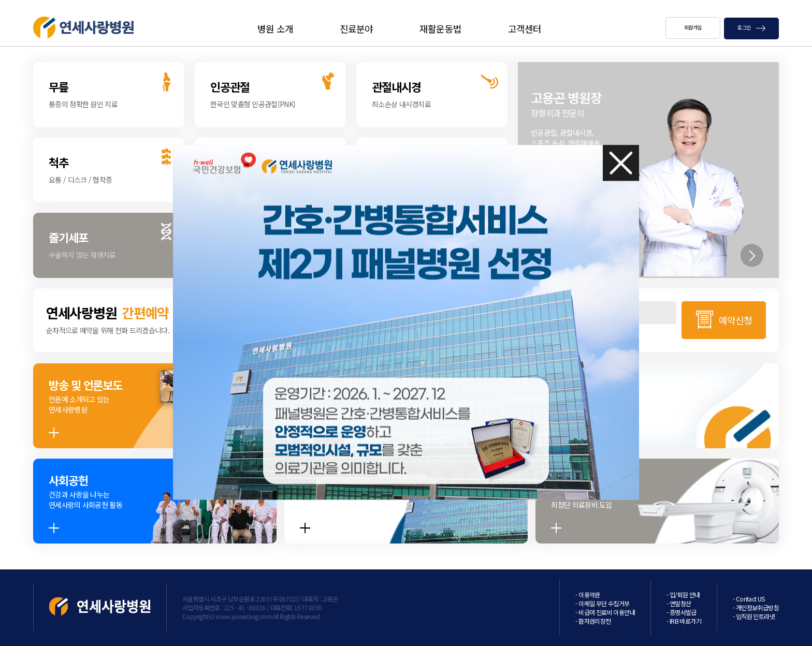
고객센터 (525, 28)
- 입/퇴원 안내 (683, 594)
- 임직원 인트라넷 (754, 616)
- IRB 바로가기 (684, 621)
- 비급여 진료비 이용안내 (605, 612)
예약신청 (735, 320)
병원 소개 (275, 28)
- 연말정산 (679, 603)
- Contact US (749, 599)
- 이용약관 (588, 594)
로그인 (751, 27)
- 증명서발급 (682, 612)
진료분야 (356, 28)
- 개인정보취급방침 (756, 607)
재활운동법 (440, 28)
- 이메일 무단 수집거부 (602, 603)
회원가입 (693, 27)
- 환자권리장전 (593, 621)
